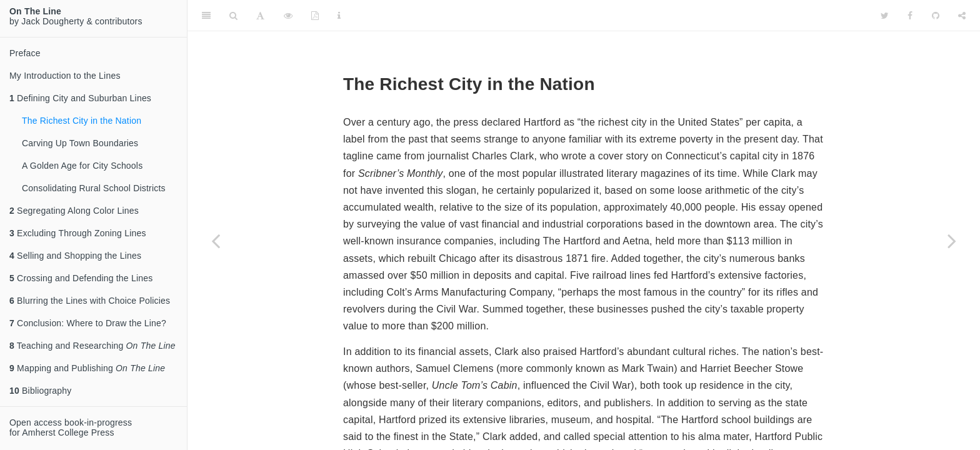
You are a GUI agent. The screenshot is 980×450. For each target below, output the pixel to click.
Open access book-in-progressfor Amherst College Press (71, 427)
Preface (25, 53)
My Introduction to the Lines (65, 76)
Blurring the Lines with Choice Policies (90, 301)
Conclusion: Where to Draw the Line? (88, 323)
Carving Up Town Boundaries (80, 143)
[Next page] (952, 241)
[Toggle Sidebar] (206, 16)
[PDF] (315, 16)
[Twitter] (885, 16)
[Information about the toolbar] (339, 16)
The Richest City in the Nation (82, 121)
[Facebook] (910, 16)
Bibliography (41, 391)
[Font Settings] (260, 16)
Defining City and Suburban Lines (80, 98)
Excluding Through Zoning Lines (78, 233)
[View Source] (288, 16)
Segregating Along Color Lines (74, 211)
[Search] (233, 16)
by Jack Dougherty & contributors (76, 16)
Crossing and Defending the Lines (81, 278)
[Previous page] (216, 241)
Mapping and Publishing (87, 368)
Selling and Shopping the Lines (75, 256)
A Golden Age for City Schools (82, 166)
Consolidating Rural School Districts (94, 188)
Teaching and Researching (92, 346)
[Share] (962, 16)
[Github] (936, 16)
